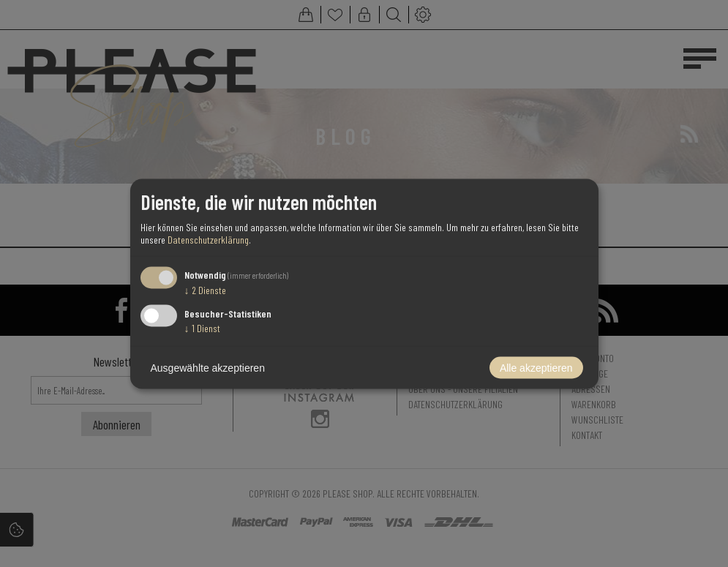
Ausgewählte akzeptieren (208, 367)
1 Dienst (202, 327)
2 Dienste (205, 290)
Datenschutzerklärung (208, 240)
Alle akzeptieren (536, 367)
